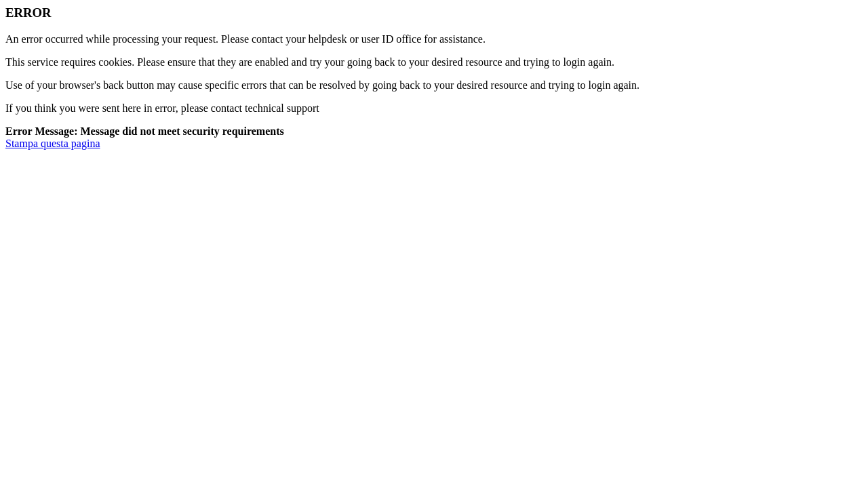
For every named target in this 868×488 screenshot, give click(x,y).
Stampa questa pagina (53, 143)
